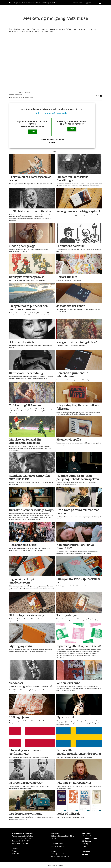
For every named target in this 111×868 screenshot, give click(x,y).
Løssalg (85, 844)
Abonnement (78, 3)
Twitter (14, 851)
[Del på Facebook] (97, 96)
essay (55, 151)
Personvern (86, 852)
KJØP (33, 132)
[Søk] (95, 3)
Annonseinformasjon (90, 838)
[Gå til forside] (11, 3)
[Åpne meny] (100, 3)
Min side (52, 142)
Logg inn (88, 3)
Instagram (15, 853)
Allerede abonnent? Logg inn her (52, 113)
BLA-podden (87, 836)
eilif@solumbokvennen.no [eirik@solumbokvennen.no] (60, 856)
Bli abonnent (87, 841)
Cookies (85, 854)
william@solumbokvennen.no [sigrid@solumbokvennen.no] (61, 854)
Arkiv (84, 846)
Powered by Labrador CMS (55, 865)
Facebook (15, 848)
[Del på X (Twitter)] (100, 96)
